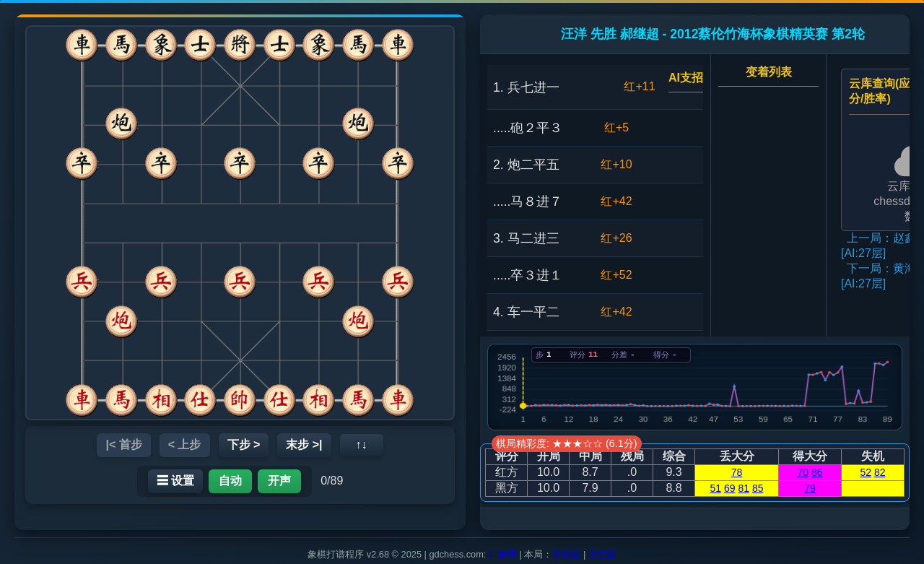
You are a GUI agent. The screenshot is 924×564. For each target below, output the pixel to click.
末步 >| (304, 444)
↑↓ (362, 444)
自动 (230, 481)
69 (730, 488)
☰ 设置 (175, 481)
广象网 (503, 554)
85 (758, 488)
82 (880, 472)
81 (744, 488)
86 (817, 472)
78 (737, 472)
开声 (279, 481)
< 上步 (185, 444)
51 (716, 488)
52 (866, 472)
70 (803, 472)
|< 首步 (123, 444)
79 (810, 488)
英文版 (602, 554)
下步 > (244, 444)
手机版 (566, 554)
